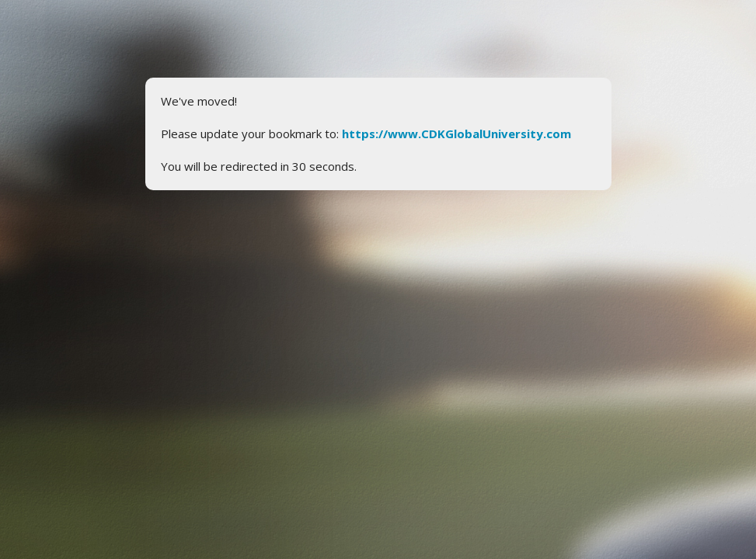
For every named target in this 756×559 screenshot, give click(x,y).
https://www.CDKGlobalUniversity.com (456, 134)
